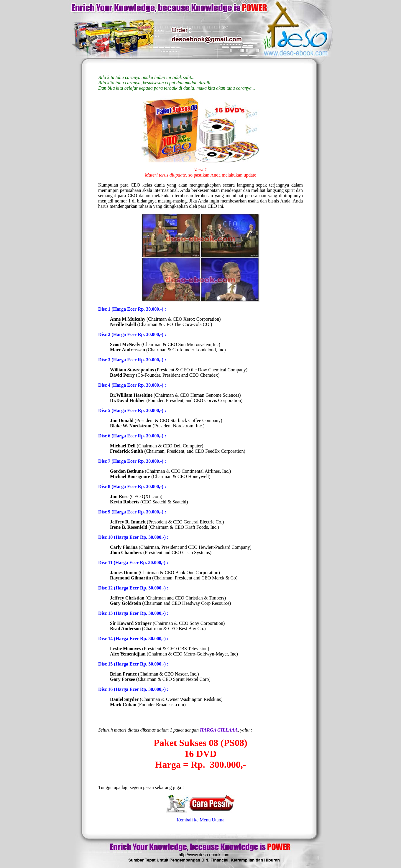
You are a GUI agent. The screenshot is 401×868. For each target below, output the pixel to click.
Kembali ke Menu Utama (200, 820)
